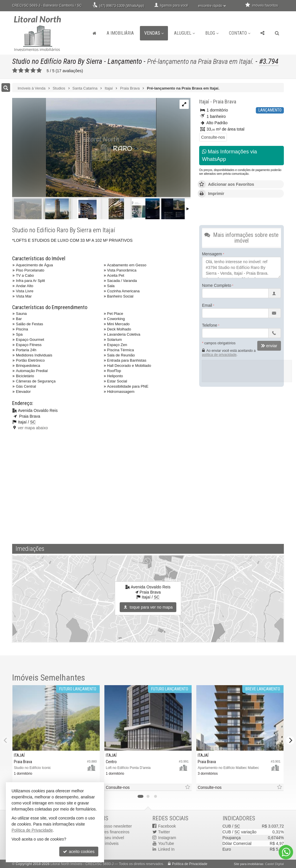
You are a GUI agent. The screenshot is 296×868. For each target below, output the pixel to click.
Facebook (167, 826)
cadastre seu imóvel (106, 838)
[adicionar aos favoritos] (187, 787)
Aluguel (184, 33)
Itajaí (204, 102)
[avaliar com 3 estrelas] (27, 70)
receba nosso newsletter (110, 826)
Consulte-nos (213, 137)
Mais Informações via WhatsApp (230, 155)
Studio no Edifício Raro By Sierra (57, 61)
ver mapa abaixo (33, 428)
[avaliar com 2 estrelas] (21, 70)
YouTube (166, 843)
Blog (212, 33)
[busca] (277, 33)
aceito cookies (79, 852)
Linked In (166, 849)
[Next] (290, 740)
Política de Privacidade (190, 864)
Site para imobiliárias (249, 864)
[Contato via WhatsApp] (286, 852)
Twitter (164, 832)
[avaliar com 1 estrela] (15, 70)
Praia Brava (225, 102)
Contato (240, 33)
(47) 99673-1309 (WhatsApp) (122, 6)
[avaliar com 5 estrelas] (39, 70)
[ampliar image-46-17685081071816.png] (84, 148)
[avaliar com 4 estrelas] (33, 70)
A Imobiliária (120, 33)
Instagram (167, 838)
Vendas (154, 33)
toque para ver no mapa (148, 607)
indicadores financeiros (109, 832)
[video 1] (148, 486)
